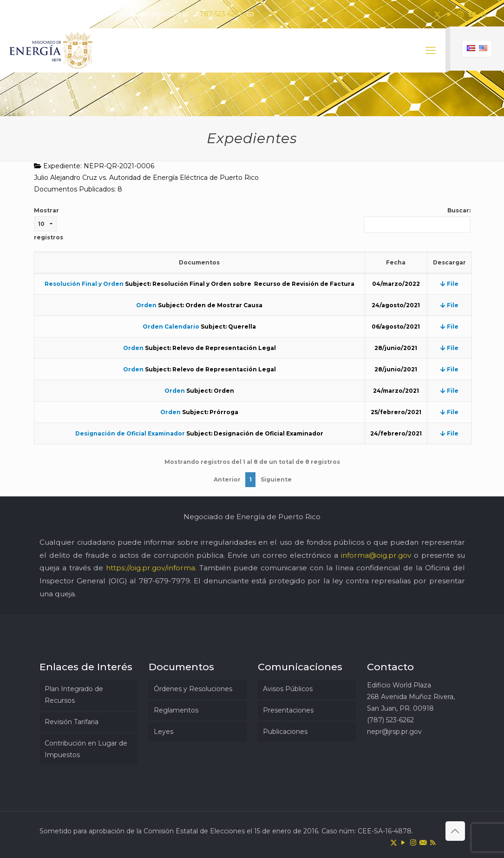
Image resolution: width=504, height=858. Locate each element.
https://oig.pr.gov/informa (151, 568)
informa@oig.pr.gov (376, 555)
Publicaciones (285, 732)
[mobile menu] (431, 51)
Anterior (227, 479)
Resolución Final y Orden (84, 284)
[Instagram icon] (461, 14)
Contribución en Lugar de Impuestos (86, 749)
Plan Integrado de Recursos (74, 695)
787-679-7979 (164, 581)
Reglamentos (176, 710)
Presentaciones (288, 710)
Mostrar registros (49, 224)
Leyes (164, 732)
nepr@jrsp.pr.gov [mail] (282, 14)
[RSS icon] (484, 14)
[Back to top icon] (455, 831)
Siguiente (276, 479)
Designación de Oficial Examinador (130, 433)
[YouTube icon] (449, 14)
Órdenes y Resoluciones (193, 689)
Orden (146, 305)
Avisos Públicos (288, 689)
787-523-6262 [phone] (221, 14)
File (449, 284)
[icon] (472, 14)
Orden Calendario (171, 327)
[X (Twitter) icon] (437, 14)
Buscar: (417, 220)
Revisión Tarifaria (72, 722)
